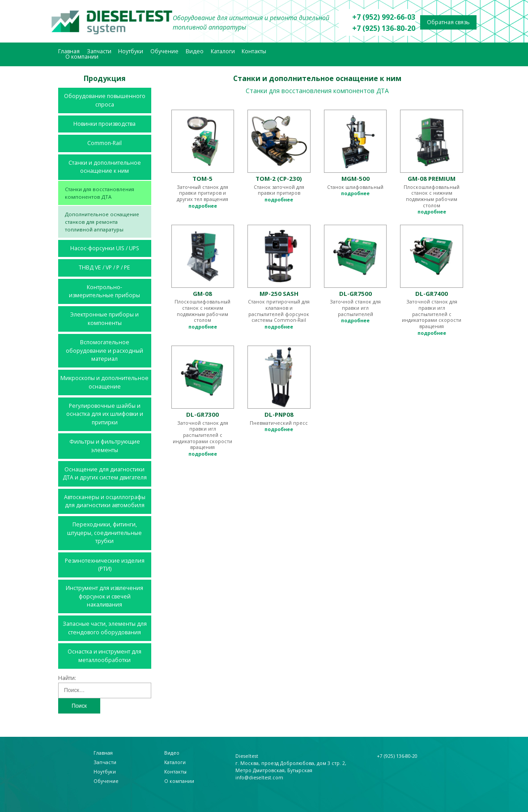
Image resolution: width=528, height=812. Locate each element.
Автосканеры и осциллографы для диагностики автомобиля (105, 501)
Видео (195, 51)
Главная (69, 51)
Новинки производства (104, 124)
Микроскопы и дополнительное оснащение (104, 382)
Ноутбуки (131, 51)
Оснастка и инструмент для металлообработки (104, 656)
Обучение (164, 51)
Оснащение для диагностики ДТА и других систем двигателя (105, 473)
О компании (82, 57)
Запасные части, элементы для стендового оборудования (105, 628)
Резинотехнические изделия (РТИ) (105, 565)
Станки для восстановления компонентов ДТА (100, 193)
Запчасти (99, 51)
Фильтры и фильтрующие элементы (105, 446)
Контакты (254, 51)
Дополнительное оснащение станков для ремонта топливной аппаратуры (102, 222)
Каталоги (223, 51)
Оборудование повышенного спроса (105, 100)
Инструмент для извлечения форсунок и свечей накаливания (104, 596)
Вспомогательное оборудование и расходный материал (104, 350)
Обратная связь (448, 22)
